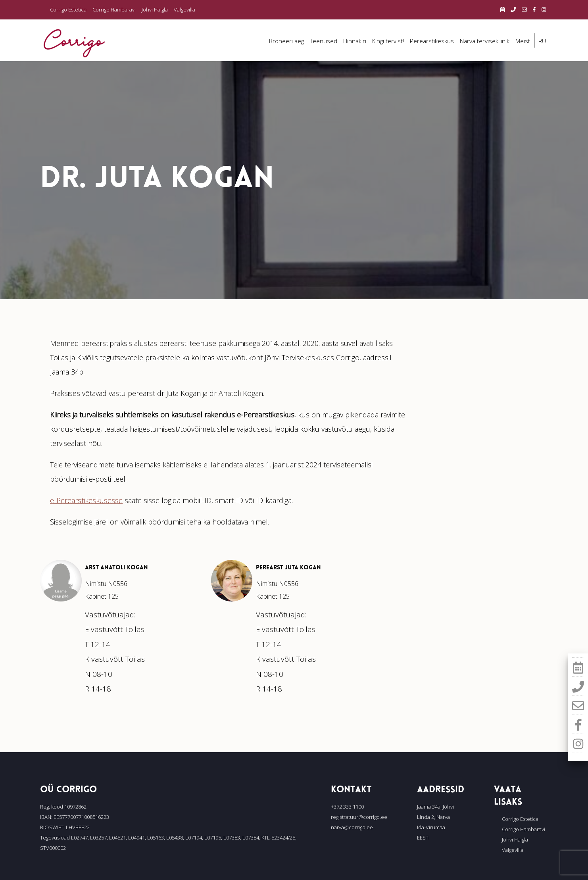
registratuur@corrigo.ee (359, 817)
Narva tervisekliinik (485, 41)
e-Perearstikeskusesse (86, 500)
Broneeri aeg (286, 41)
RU (542, 41)
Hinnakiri (355, 41)
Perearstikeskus (432, 41)
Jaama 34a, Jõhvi (435, 807)
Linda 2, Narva (433, 817)
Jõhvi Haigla (155, 10)
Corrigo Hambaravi (114, 10)
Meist (523, 41)
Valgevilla (184, 10)
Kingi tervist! (388, 41)
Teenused (324, 41)
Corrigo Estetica (68, 10)
